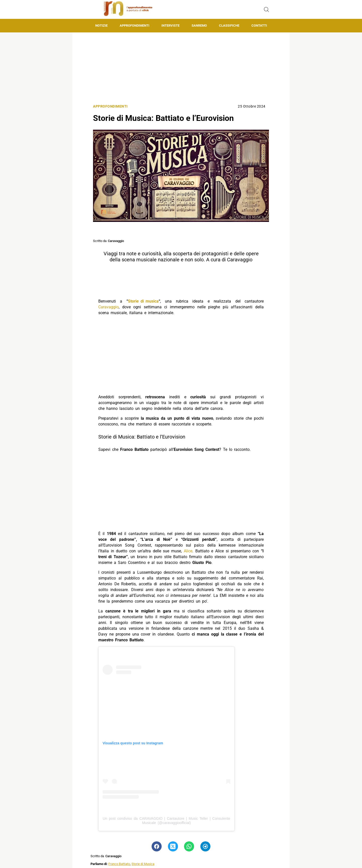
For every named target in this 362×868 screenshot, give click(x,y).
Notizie (101, 26)
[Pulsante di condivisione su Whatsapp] (189, 846)
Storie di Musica (143, 864)
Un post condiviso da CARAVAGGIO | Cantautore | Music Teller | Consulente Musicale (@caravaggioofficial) (167, 821)
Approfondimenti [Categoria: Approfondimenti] (110, 106)
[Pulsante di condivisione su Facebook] (157, 846)
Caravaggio (108, 307)
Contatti (259, 26)
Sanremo (199, 26)
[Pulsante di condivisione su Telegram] (205, 846)
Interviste (170, 26)
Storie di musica (143, 301)
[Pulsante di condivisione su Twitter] (173, 846)
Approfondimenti (134, 26)
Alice (188, 551)
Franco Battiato (119, 864)
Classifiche (229, 26)
